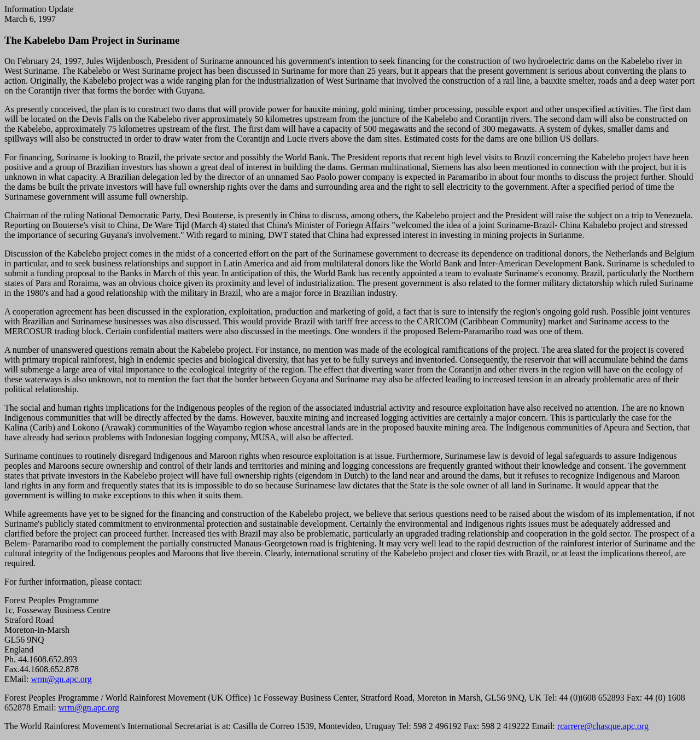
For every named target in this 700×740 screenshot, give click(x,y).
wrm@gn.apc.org (61, 679)
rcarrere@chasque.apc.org (603, 726)
